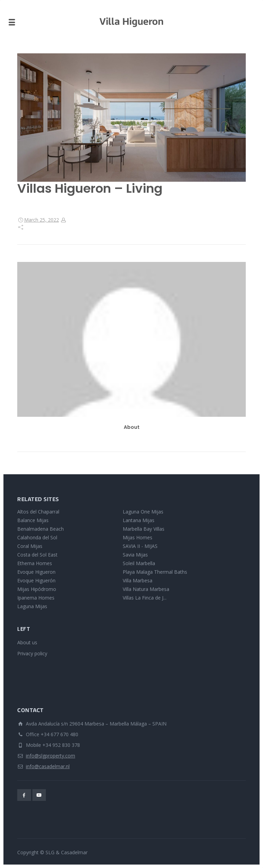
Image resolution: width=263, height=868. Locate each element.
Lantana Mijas (139, 520)
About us (27, 642)
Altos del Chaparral (38, 512)
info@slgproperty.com (50, 756)
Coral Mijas (30, 546)
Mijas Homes (138, 537)
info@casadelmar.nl (48, 766)
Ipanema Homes (36, 598)
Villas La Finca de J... (145, 598)
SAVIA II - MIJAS (140, 546)
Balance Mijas (33, 520)
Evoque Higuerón (36, 580)
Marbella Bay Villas (144, 529)
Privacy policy (32, 653)
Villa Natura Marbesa (146, 589)
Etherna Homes (35, 563)
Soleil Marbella (139, 563)
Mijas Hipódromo (37, 589)
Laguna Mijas (32, 606)
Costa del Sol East (37, 555)
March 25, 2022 (42, 220)
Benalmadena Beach (41, 529)
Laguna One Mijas (143, 512)
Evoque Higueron (36, 572)
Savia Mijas (135, 555)
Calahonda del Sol (37, 537)
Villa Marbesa (138, 580)
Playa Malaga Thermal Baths (155, 572)
